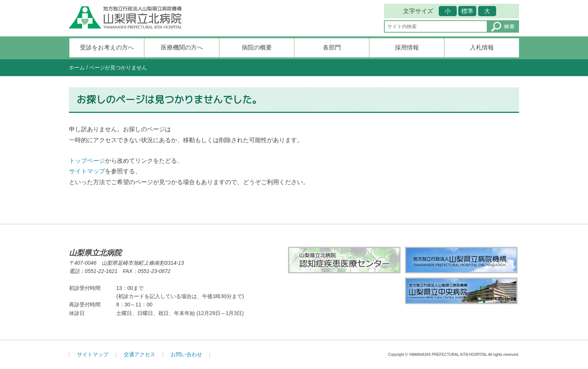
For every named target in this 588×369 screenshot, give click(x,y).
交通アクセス (139, 354)
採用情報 (407, 47)
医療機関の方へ (182, 47)
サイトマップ (87, 171)
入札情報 (482, 47)
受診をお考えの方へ (107, 47)
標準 (467, 11)
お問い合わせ (186, 354)
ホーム (77, 67)
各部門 (332, 47)
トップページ (87, 161)
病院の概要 (257, 47)
